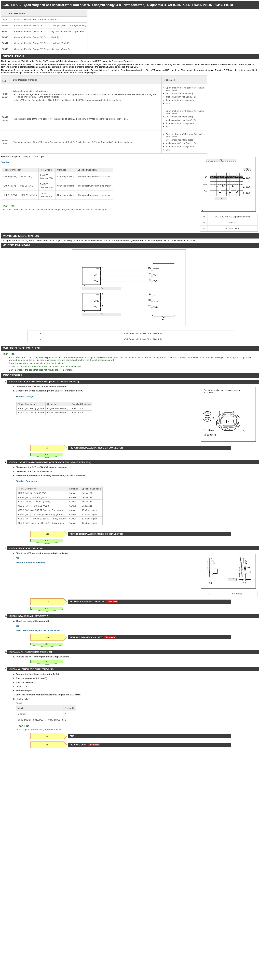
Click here (112, 602)
